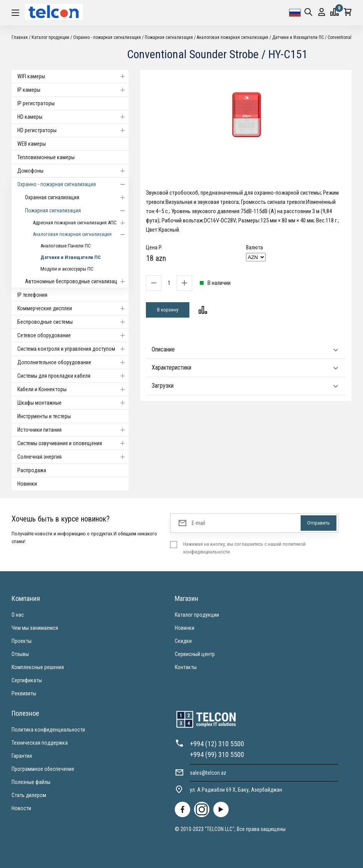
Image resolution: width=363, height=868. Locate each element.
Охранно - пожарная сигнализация (107, 37)
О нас (18, 615)
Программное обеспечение (43, 769)
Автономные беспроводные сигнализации (77, 281)
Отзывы (20, 654)
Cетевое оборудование (73, 335)
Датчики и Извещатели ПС (298, 37)
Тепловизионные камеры (46, 157)
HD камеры (73, 117)
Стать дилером (29, 795)
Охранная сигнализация (77, 197)
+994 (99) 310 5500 (217, 754)
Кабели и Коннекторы (73, 389)
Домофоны (73, 171)
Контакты (186, 667)
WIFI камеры (73, 76)
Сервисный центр (195, 654)
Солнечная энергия (73, 457)
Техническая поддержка (40, 743)
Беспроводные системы (73, 322)
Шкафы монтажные (73, 403)
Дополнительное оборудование (73, 362)
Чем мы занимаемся (35, 628)
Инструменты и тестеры (44, 416)
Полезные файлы (31, 782)
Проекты (22, 641)
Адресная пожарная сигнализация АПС (81, 223)
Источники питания (73, 430)
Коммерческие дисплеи (73, 308)
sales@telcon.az (208, 773)
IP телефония (32, 295)
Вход (322, 12)
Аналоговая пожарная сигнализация (233, 37)
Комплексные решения (38, 667)
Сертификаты (27, 680)
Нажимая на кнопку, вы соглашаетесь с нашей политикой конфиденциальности (244, 548)
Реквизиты (24, 693)
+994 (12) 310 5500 (217, 744)
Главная (20, 37)
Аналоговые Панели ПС (66, 246)
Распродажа (32, 470)
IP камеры (73, 90)
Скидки (183, 641)
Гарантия (22, 756)
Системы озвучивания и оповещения (73, 443)
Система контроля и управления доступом (73, 349)
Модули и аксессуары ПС (67, 269)
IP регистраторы (36, 103)
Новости (21, 808)
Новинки (27, 484)
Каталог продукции (50, 37)
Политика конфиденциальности (48, 730)
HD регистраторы (73, 130)
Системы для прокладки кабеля (73, 376)
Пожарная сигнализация (169, 37)
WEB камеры (32, 144)
